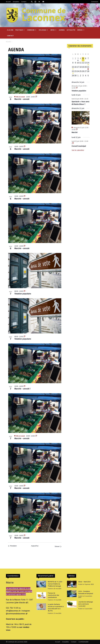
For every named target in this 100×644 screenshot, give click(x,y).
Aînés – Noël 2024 (84, 582)
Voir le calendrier (78, 150)
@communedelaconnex (17, 614)
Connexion (95, 2)
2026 (26, 642)
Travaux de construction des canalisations (53, 595)
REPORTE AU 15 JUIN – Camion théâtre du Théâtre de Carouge (55, 584)
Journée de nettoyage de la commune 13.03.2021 (86, 604)
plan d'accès (21, 603)
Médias (81, 30)
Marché (75, 132)
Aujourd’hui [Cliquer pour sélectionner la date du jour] (35, 546)
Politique (20, 30)
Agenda (62, 30)
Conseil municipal (79, 146)
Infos (53, 30)
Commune (32, 30)
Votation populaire (23, 294)
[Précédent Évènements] (12, 546)
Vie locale (43, 30)
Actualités (16, 2)
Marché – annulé (22, 99)
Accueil (8, 2)
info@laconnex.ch (13, 611)
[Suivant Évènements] (58, 547)
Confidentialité (83, 642)
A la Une (10, 30)
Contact (24, 2)
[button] (32, 2)
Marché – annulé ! (22, 389)
